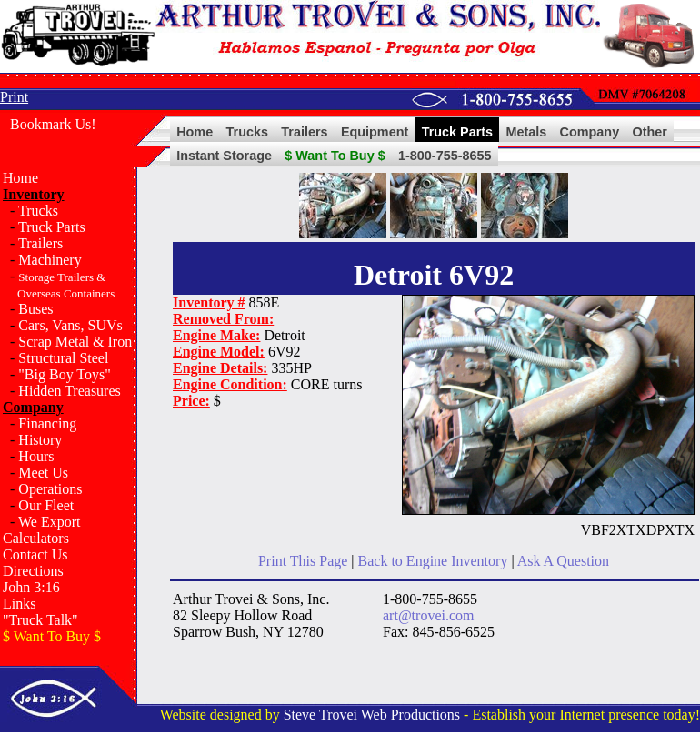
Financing (47, 423)
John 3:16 (31, 587)
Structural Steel (63, 358)
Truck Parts (457, 132)
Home (195, 132)
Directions (33, 571)
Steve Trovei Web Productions (372, 715)
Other (650, 132)
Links (19, 604)
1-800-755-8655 (445, 156)
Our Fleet (46, 505)
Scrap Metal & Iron (75, 342)
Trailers (304, 132)
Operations (50, 489)
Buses (35, 309)
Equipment (375, 132)
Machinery (50, 260)
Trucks (247, 132)
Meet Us (43, 473)
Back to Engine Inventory (433, 561)
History (40, 440)
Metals (526, 132)
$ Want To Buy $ (335, 156)
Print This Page (303, 561)
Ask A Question (563, 561)
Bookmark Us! (53, 124)
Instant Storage (224, 156)
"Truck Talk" (40, 620)
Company (590, 132)
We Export (49, 522)
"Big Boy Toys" (64, 374)
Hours (36, 456)
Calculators (36, 538)
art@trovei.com (428, 615)
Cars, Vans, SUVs (70, 325)
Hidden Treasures (69, 391)
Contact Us (35, 554)
